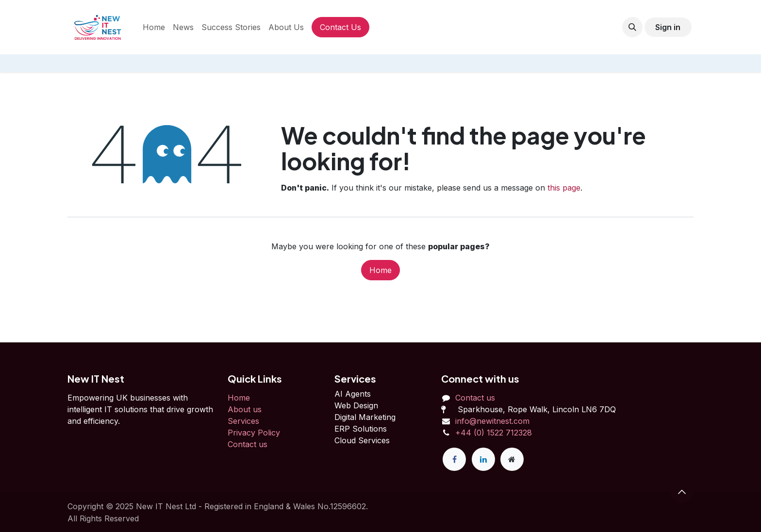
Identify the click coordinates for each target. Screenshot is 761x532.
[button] (632, 27)
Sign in (668, 27)
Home (380, 270)
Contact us (248, 444)
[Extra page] (512, 459)
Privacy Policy (254, 433)
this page (564, 188)
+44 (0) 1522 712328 (494, 433)
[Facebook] (454, 459)
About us (245, 409)
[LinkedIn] (483, 459)
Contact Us (340, 27)
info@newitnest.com (492, 421)
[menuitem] (154, 27)
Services (243, 421)
